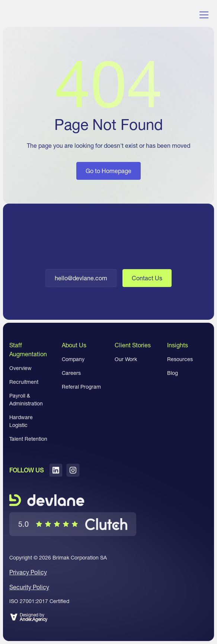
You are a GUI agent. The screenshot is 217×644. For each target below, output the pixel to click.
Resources (180, 359)
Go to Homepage (108, 171)
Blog (173, 373)
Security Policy (29, 587)
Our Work (126, 359)
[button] (202, 15)
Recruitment (24, 382)
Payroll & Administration (26, 400)
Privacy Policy (28, 572)
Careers (71, 373)
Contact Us (147, 278)
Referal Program (81, 387)
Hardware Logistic (21, 421)
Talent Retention (28, 439)
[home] (40, 15)
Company (73, 359)
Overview (20, 368)
